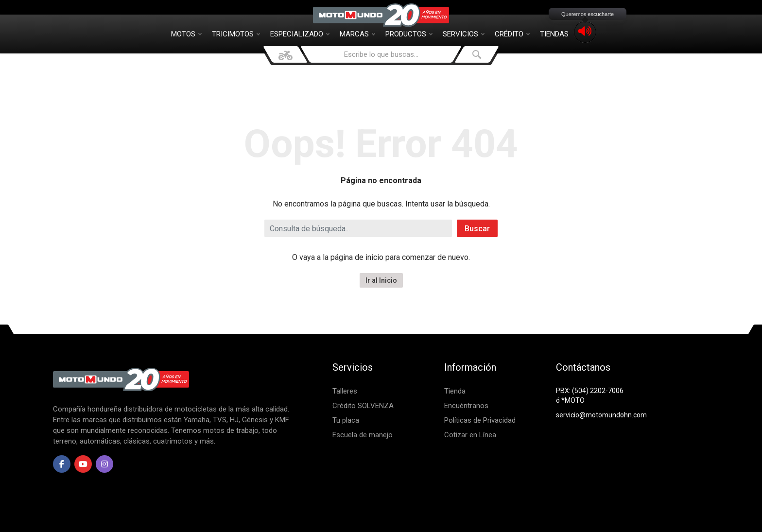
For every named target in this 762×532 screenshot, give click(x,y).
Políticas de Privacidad (480, 420)
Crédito (512, 34)
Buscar (477, 229)
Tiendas (554, 34)
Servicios (464, 34)
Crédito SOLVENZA (363, 406)
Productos (409, 34)
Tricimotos (236, 34)
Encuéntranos (466, 406)
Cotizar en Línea (470, 435)
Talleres (345, 391)
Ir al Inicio (381, 280)
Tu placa (346, 420)
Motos (186, 34)
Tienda (455, 391)
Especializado (300, 34)
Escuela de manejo (363, 435)
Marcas (357, 34)
